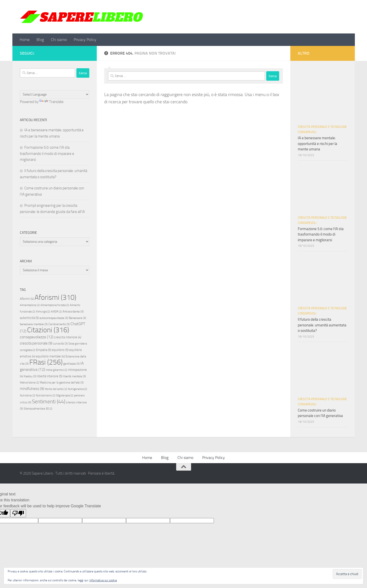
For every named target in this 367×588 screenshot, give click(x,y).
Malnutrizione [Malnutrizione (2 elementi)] (29, 383)
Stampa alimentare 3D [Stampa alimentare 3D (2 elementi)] (38, 409)
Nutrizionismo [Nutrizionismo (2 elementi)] (46, 396)
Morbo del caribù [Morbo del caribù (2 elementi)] (56, 389)
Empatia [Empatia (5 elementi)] (44, 350)
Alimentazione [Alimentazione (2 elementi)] (30, 305)
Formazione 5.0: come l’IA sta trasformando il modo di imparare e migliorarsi (47, 154)
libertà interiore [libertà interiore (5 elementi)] (50, 376)
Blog (40, 40)
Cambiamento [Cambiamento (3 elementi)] (59, 324)
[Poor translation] (18, 513)
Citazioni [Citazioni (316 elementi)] (48, 330)
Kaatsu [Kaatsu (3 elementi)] (30, 376)
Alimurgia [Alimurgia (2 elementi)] (43, 312)
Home (25, 40)
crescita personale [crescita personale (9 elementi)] (36, 343)
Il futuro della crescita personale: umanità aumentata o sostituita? (322, 325)
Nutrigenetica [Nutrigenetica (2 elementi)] (78, 389)
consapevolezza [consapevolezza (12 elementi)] (37, 337)
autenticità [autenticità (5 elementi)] (29, 318)
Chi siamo (59, 40)
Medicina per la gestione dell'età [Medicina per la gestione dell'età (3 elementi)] (62, 382)
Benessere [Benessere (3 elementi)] (78, 318)
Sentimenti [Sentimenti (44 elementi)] (49, 402)
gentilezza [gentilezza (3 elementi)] (71, 364)
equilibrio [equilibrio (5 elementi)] (60, 350)
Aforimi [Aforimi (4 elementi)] (27, 299)
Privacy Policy (85, 40)
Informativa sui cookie (103, 580)
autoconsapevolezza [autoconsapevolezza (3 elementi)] (54, 318)
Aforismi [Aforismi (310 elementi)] (55, 297)
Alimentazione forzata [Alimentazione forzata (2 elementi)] (55, 305)
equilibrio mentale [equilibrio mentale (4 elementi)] (50, 356)
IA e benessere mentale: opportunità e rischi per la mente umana (317, 144)
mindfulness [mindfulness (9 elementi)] (32, 389)
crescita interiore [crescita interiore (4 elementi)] (68, 337)
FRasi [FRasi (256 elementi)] (46, 362)
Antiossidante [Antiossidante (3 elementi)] (73, 311)
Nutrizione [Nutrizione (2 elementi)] (28, 396)
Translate (51, 102)
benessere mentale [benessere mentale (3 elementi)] (34, 324)
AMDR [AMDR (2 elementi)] (56, 312)
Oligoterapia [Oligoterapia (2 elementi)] (65, 396)
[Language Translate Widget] (55, 94)
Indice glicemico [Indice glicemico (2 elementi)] (56, 370)
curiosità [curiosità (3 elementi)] (60, 344)
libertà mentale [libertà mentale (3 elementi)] (74, 376)
